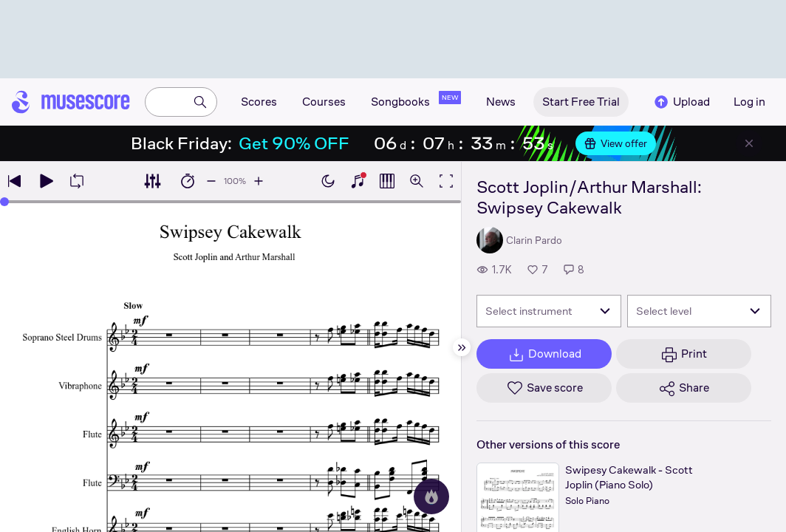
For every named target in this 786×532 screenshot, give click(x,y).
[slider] (4, 202)
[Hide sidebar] (462, 347)
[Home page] (71, 102)
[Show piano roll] (387, 181)
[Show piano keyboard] (358, 181)
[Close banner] (749, 143)
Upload (681, 102)
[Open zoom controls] (417, 181)
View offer (616, 143)
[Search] (200, 102)
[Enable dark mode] (328, 181)
